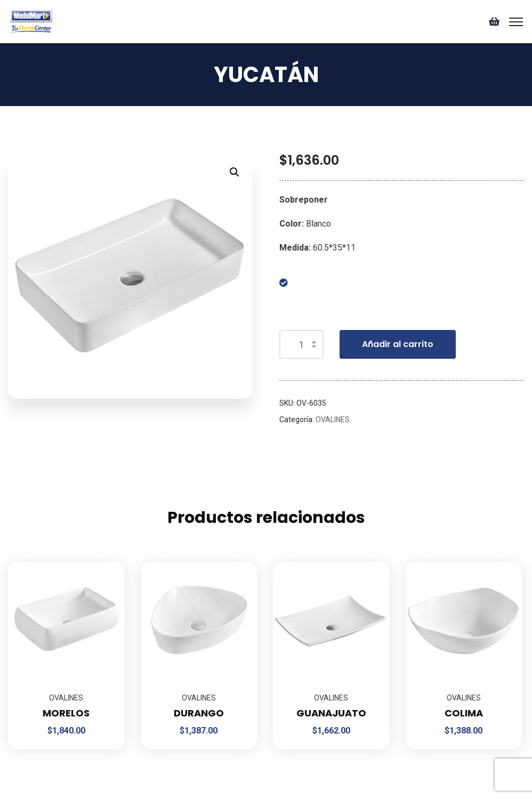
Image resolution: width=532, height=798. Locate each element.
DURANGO (199, 713)
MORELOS (66, 713)
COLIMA (464, 713)
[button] (235, 172)
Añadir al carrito (398, 344)
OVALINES (333, 420)
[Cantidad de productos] (301, 344)
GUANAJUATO (331, 713)
